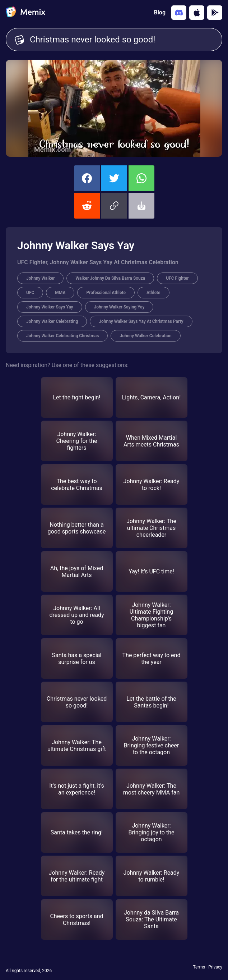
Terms (199, 967)
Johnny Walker (40, 278)
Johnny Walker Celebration (145, 336)
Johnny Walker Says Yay (50, 307)
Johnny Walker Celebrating (52, 321)
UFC (30, 293)
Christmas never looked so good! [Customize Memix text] (122, 40)
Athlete (153, 293)
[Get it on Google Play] (215, 13)
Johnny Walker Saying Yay (119, 307)
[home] (25, 13)
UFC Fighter (177, 278)
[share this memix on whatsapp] (141, 178)
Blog (160, 12)
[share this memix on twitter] (114, 178)
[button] (114, 206)
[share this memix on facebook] (87, 178)
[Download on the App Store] (197, 13)
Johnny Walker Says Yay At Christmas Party (141, 321)
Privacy (215, 967)
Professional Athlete (106, 293)
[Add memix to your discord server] (179, 13)
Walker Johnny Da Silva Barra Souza (110, 278)
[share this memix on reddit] (87, 206)
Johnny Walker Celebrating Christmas (62, 336)
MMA (60, 293)
